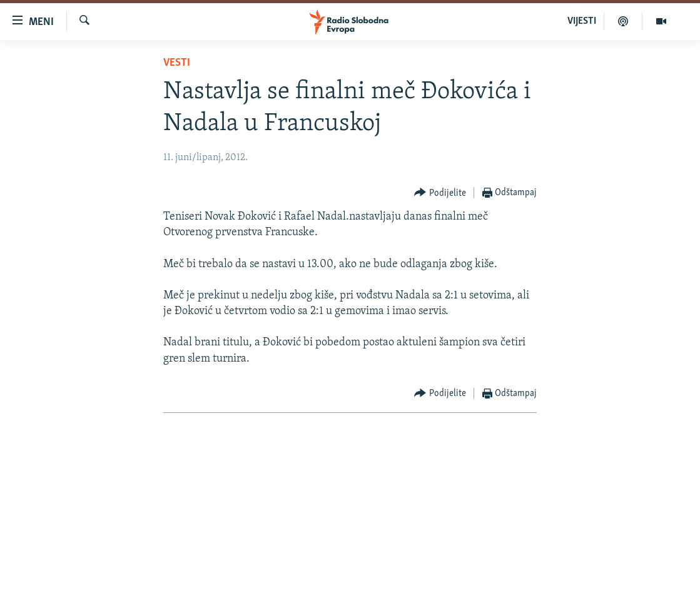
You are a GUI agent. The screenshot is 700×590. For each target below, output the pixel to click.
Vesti (177, 63)
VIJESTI (582, 21)
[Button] (440, 193)
